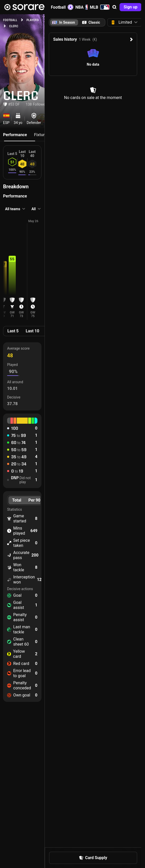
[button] (114, 7)
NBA (82, 7)
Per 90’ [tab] (35, 500)
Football (62, 7)
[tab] (91, 22)
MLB (100, 7)
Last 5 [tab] (13, 331)
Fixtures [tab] (41, 135)
